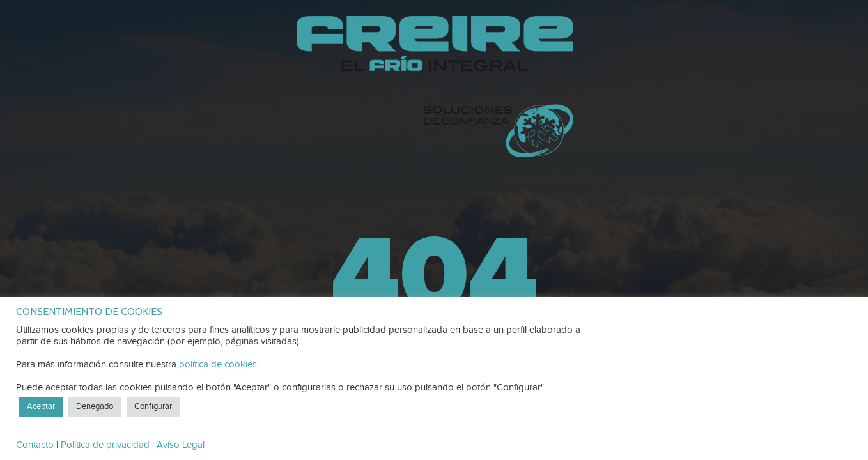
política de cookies (218, 364)
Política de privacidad (105, 445)
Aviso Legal (181, 445)
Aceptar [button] (41, 406)
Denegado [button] (95, 406)
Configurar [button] (153, 406)
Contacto (35, 445)
